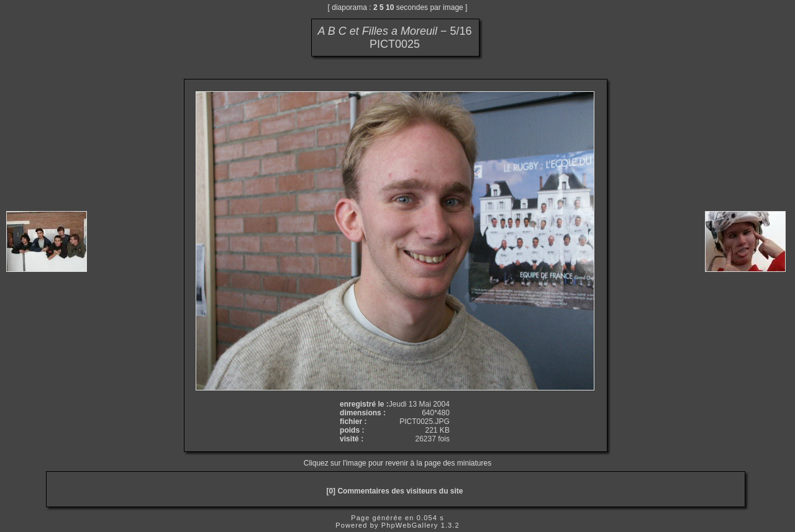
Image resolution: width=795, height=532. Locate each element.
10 (390, 7)
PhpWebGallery (410, 525)
